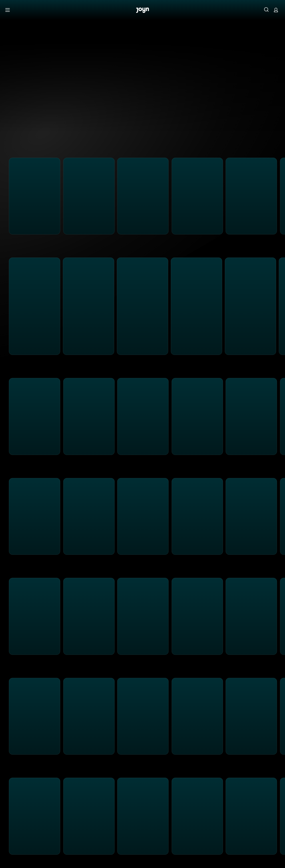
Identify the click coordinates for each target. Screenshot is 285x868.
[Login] (276, 10)
